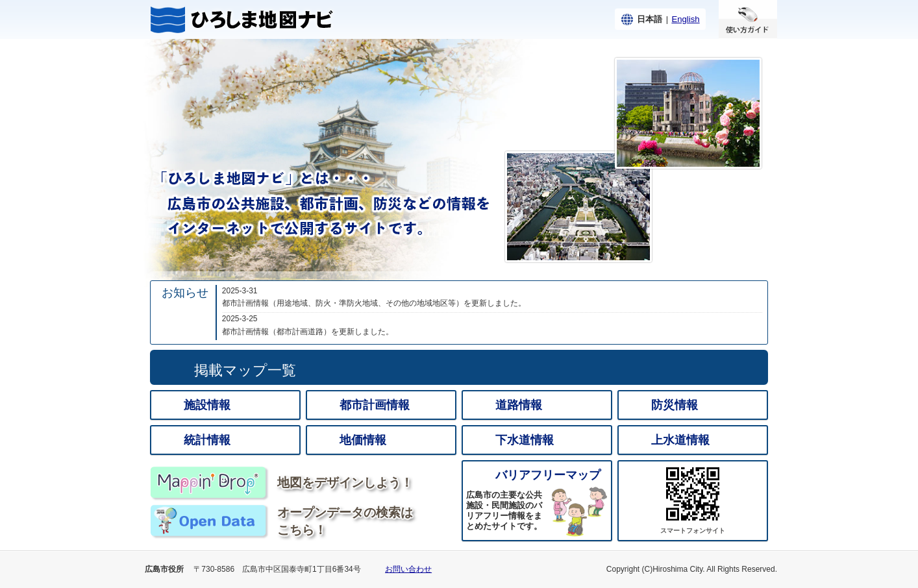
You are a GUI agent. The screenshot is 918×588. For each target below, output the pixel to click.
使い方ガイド (748, 19)
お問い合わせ (408, 569)
